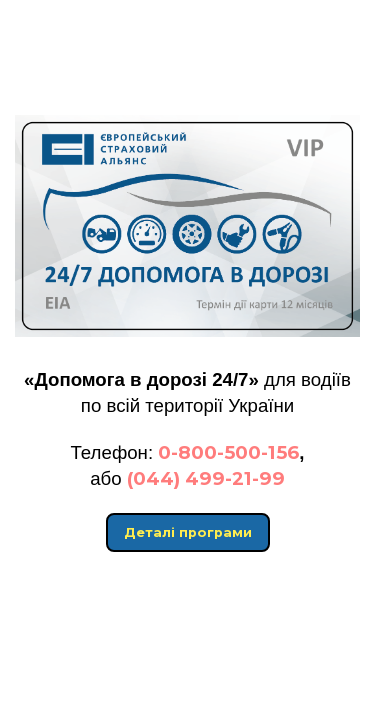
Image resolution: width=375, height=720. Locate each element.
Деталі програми (188, 532)
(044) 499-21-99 (206, 478)
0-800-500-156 (228, 452)
